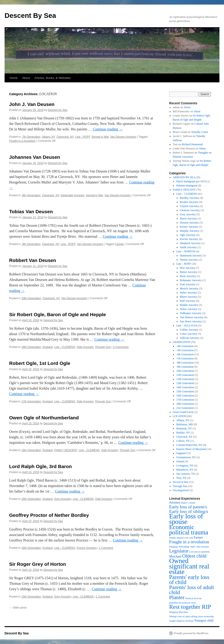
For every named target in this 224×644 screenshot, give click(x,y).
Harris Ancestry (189, 218)
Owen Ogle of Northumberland (44, 418)
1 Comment (106, 548)
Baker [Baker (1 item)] (184, 503)
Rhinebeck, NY (185, 470)
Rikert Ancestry (189, 297)
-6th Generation (185, 354)
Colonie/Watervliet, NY (189, 445)
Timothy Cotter (200, 132)
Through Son (103, 347)
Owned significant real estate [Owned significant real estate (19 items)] (189, 566)
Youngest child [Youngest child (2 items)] (204, 621)
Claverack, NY (65, 137)
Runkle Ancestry (189, 305)
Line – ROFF (184, 264)
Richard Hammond (192, 144)
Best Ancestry (188, 268)
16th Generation (31, 450)
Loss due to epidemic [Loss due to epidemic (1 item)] (200, 552)
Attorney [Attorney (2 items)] (175, 503)
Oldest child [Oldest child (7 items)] (194, 556)
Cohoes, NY (183, 441)
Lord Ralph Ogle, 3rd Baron (40, 466)
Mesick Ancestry (189, 288)
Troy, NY (181, 478)
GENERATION (181, 342)
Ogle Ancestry (85, 347)
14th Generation (185, 387)
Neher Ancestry (188, 293)
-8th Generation (31, 195)
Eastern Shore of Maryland (191, 449)
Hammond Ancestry (191, 256)
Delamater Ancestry (72, 195)
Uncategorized (181, 490)
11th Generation (185, 375)
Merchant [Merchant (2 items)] (175, 556)
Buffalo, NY (183, 433)
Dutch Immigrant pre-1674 (191, 181)
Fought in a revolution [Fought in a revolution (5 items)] (189, 542)
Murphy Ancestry (189, 231)
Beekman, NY (184, 428)
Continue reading (108, 129)
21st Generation (185, 408)
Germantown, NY (186, 457)
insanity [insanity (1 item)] (205, 547)
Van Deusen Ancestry (123, 137)
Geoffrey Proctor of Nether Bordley (49, 515)
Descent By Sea (30, 15)
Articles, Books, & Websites (53, 78)
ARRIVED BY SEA (184, 177)
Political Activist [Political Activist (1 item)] (193, 598)
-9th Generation (31, 244)
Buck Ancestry (188, 276)
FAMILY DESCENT (66, 450)
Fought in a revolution (22, 141)
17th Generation (31, 401)
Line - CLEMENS (65, 347)
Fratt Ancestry (188, 284)
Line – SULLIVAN (187, 326)
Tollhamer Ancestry (191, 313)
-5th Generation (185, 350)
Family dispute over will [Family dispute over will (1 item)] (181, 538)
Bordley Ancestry (189, 198)
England (48, 347)
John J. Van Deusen (32, 104)
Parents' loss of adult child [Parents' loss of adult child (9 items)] (192, 590)
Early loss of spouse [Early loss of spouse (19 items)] (186, 519)
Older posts (18, 608)
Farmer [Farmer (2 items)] (198, 538)
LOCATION (180, 416)
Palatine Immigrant (187, 186)
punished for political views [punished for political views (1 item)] (183, 603)
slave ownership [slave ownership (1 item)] (206, 616)
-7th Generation (31, 137)
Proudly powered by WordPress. (191, 633)
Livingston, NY (185, 466)
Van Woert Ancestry (191, 321)
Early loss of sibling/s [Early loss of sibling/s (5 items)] (189, 511)
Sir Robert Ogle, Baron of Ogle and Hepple (58, 314)
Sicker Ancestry (189, 309)
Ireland (180, 461)
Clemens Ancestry (190, 210)
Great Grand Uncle (183, 412)
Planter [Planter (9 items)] (177, 597)
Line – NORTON (186, 251)
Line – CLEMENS (187, 194)
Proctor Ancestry (87, 548)
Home (14, 78)
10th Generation (31, 298)
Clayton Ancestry (189, 206)
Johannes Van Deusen (35, 157)
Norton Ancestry (189, 260)
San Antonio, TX (185, 474)
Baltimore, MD (185, 424)
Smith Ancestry (188, 247)
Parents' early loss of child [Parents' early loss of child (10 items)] (189, 580)
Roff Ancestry (188, 301)
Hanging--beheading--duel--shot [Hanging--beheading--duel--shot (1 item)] (185, 547)
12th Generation (185, 379)
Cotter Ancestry (189, 334)
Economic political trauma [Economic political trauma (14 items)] (189, 530)
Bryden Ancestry (189, 202)
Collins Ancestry (189, 330)
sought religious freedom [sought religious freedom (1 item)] (181, 621)
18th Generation (31, 347)
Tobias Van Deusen (31, 212)
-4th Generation (185, 346)
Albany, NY (48, 137)
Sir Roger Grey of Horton (38, 564)
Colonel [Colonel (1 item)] (192, 503)
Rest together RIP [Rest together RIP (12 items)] (190, 607)
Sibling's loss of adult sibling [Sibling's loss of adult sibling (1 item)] (183, 616)
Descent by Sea (58, 110)
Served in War (100, 137)
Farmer (119, 244)
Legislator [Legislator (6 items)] (179, 551)
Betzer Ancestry (189, 272)
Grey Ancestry (63, 499)
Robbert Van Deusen (33, 260)
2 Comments (121, 347)
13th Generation (185, 383)
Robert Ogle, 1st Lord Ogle (40, 363)
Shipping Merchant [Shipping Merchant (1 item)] (179, 612)
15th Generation (31, 499)
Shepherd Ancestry (190, 243)
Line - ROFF (83, 137)
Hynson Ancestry (189, 223)
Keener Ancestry (189, 227)
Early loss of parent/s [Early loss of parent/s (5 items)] (188, 507)
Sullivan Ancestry (190, 338)
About (26, 78)
